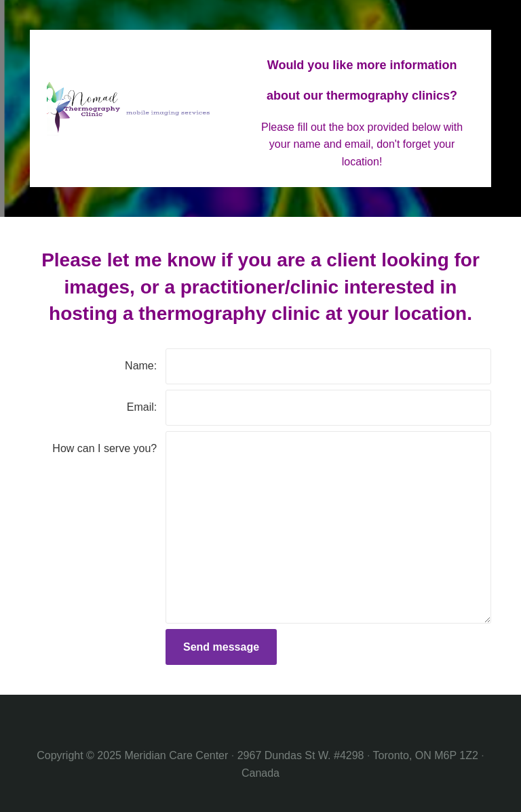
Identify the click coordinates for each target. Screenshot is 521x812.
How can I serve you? (104, 448)
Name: (141, 366)
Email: (142, 407)
